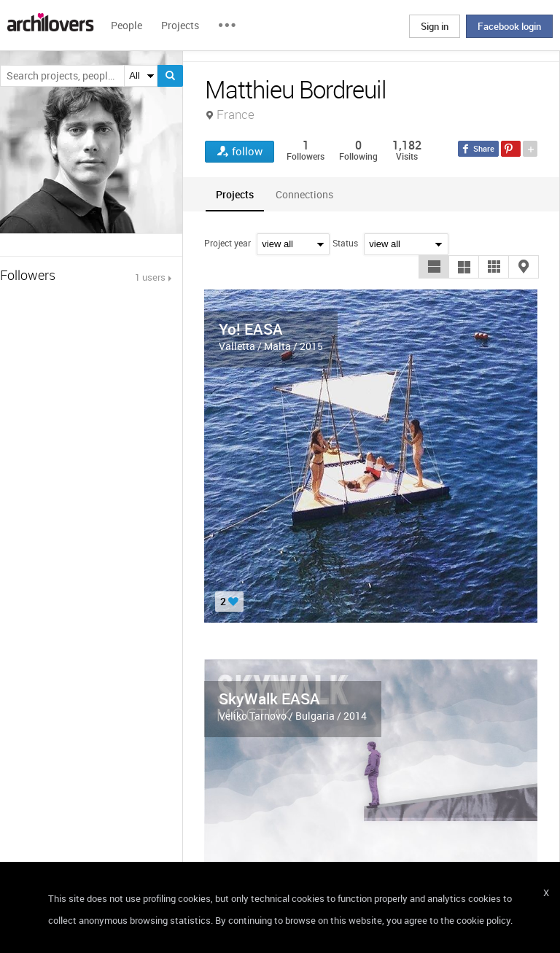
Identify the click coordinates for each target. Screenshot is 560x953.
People (127, 25)
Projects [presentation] (235, 194)
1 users (150, 277)
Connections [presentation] (304, 194)
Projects (180, 25)
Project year (227, 243)
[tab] (235, 194)
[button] (434, 267)
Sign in (435, 26)
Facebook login (509, 26)
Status (345, 243)
